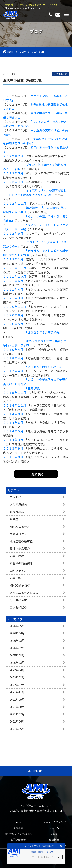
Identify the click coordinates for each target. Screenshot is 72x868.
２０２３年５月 (13, 173)
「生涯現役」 (34, 388)
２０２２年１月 (13, 259)
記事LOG (15, 578)
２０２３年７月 (13, 156)
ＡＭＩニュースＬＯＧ (24, 593)
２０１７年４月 (13, 371)
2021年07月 (17, 714)
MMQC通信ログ (20, 585)
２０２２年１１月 (15, 203)
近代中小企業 (18, 600)
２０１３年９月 (13, 448)
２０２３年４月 (13, 182)
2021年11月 (17, 692)
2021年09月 (17, 699)
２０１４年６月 (13, 423)
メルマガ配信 (18, 504)
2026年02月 (17, 648)
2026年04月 (17, 633)
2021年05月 (17, 729)
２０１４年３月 (13, 440)
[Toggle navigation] (66, 14)
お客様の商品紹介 (21, 563)
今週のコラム (18, 534)
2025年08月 (17, 655)
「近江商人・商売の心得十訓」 (46, 367)
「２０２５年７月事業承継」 (43, 332)
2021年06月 (17, 721)
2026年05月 (17, 626)
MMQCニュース (20, 526)
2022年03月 (17, 677)
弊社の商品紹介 (20, 548)
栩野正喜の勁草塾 (21, 541)
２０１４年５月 (13, 431)
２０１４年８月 (13, 414)
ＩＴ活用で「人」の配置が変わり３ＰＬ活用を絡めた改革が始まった (35, 193)
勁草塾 (14, 519)
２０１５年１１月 (15, 393)
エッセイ (15, 497)
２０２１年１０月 (15, 276)
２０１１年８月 (13, 457)
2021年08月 (17, 707)
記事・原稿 (17, 556)
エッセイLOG (18, 607)
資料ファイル (18, 571)
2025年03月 (17, 663)
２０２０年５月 (13, 324)
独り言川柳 (17, 512)
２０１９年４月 (13, 350)
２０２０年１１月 (15, 307)
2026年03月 (17, 641)
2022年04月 (17, 670)
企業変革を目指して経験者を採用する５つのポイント (35, 141)
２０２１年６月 (13, 281)
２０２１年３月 (13, 298)
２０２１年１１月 (15, 268)
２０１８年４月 (13, 358)
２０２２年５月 (13, 233)
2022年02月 (17, 685)
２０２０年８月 (13, 315)
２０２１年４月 (13, 289)
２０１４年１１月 (15, 405)
